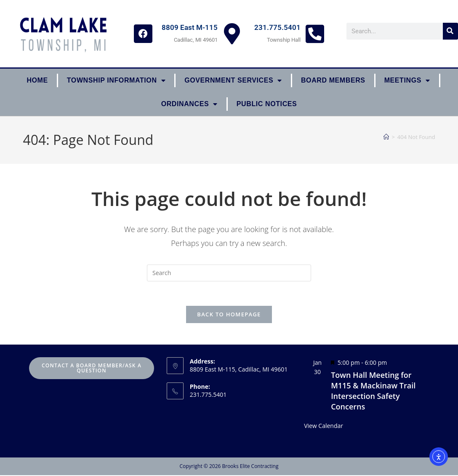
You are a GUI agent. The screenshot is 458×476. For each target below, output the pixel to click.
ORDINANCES (189, 104)
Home (37, 80)
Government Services (233, 80)
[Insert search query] (229, 273)
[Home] (386, 137)
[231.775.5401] (315, 34)
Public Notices (267, 104)
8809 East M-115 (190, 27)
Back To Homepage (229, 316)
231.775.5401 (277, 27)
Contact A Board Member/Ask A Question (92, 369)
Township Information (116, 80)
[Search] (450, 31)
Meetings (407, 80)
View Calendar (324, 427)
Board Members (333, 80)
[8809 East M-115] (232, 34)
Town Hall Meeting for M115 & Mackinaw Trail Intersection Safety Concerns (373, 392)
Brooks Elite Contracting (250, 467)
